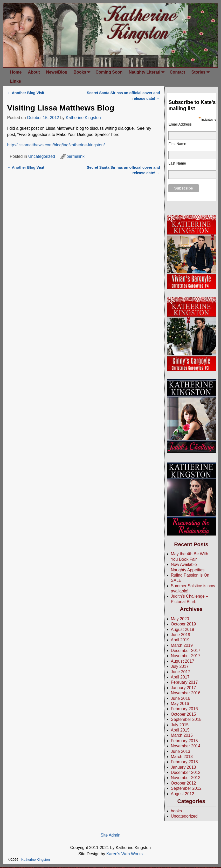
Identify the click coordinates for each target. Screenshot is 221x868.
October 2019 (184, 624)
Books (83, 72)
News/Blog (57, 72)
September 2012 (186, 788)
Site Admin (111, 835)
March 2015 (182, 735)
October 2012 (184, 783)
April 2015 (180, 730)
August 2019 (183, 629)
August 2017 (183, 661)
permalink (75, 156)
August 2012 (183, 794)
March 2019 (182, 645)
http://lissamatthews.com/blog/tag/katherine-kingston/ (56, 145)
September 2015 (186, 719)
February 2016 (184, 709)
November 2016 (186, 693)
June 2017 (181, 672)
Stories (202, 72)
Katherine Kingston (36, 860)
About (34, 72)
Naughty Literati (148, 72)
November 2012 (186, 778)
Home (16, 72)
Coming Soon (109, 72)
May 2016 (180, 704)
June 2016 (181, 698)
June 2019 (181, 635)
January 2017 (184, 688)
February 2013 (184, 762)
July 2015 (180, 725)
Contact (177, 72)
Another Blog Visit (26, 93)
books (177, 811)
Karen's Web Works (125, 854)
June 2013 (181, 751)
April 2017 (180, 677)
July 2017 (180, 666)
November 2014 (186, 746)
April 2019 (180, 640)
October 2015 (184, 714)
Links (16, 81)
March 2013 (182, 757)
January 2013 (184, 767)
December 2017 (186, 651)
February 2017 (184, 682)
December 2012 (186, 772)
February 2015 (184, 741)
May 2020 (180, 619)
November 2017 (186, 656)
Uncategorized (42, 156)
